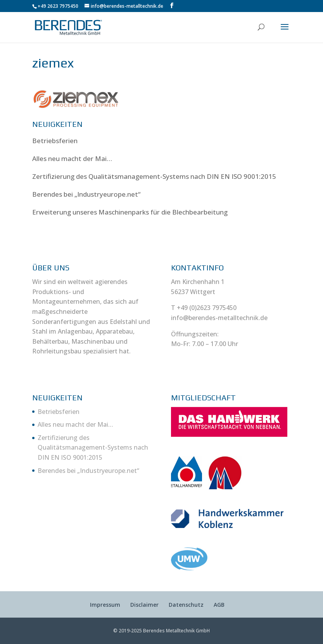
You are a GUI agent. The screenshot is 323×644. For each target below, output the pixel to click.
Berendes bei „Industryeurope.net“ (86, 194)
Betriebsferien (55, 141)
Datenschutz (186, 605)
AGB (219, 605)
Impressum (105, 605)
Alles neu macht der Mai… (72, 158)
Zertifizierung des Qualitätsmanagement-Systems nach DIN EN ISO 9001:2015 (154, 176)
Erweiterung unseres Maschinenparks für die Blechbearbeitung (130, 212)
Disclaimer (144, 605)
